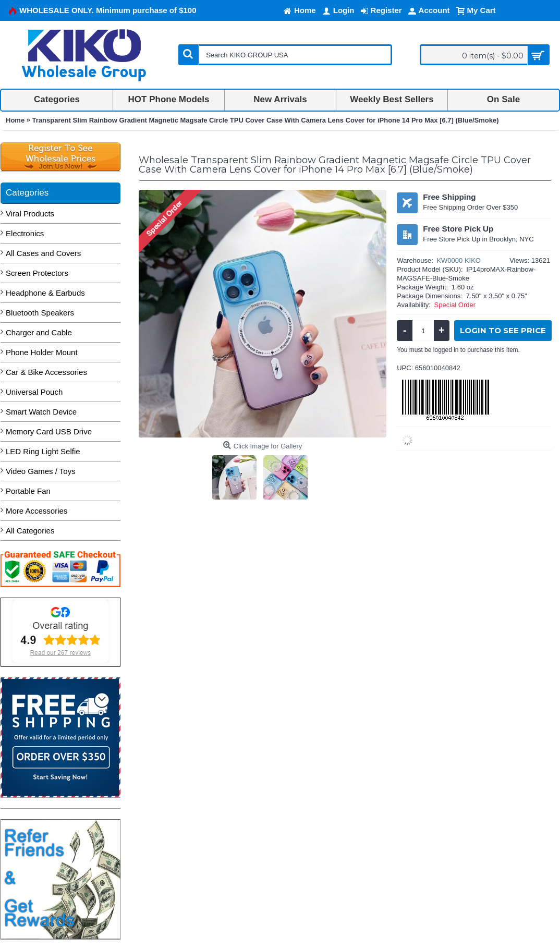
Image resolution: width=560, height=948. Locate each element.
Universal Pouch (34, 392)
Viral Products (30, 214)
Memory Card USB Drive (49, 432)
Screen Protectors (37, 273)
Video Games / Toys (41, 471)
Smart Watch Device (41, 412)
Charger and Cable (39, 332)
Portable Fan (28, 491)
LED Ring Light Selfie (43, 451)
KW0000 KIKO (459, 260)
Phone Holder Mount (42, 352)
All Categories (30, 531)
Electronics (25, 233)
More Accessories (36, 511)
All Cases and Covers (43, 253)
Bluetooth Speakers (40, 313)
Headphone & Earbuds (45, 293)
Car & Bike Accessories (46, 372)
